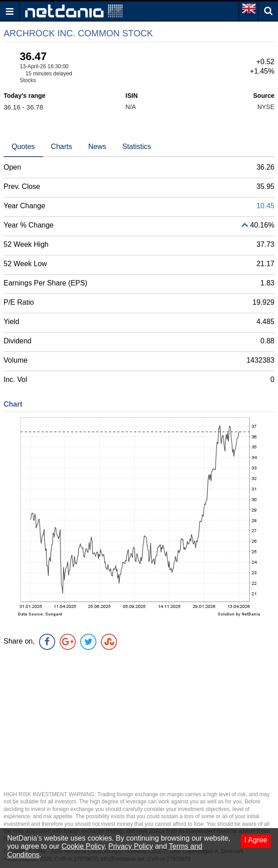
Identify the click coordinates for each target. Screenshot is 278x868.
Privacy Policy (131, 846)
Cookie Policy (83, 846)
